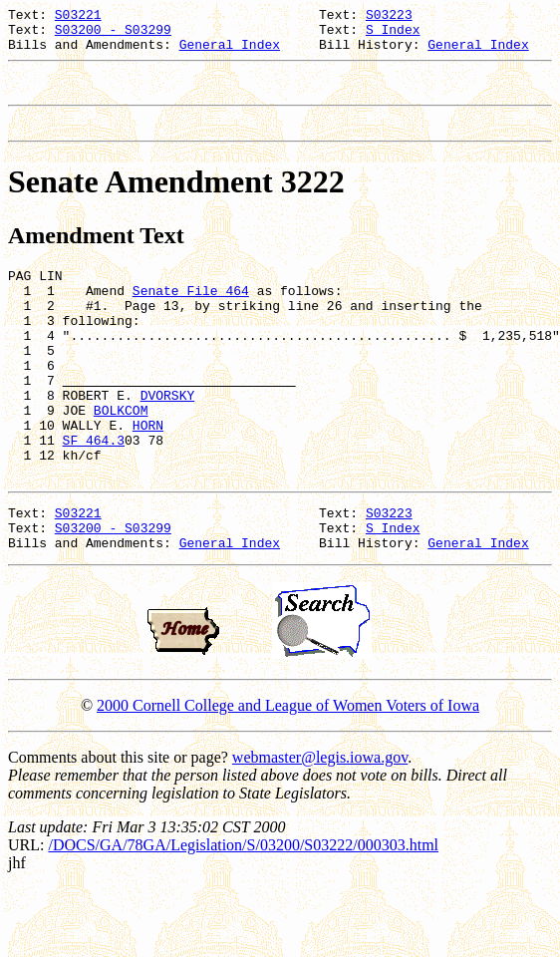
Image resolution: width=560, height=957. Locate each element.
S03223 (389, 17)
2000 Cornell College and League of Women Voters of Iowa (288, 774)
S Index (393, 35)
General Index (230, 53)
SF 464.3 (94, 493)
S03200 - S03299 (113, 35)
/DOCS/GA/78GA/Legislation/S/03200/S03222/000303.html (243, 914)
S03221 (78, 17)
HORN (148, 476)
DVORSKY (168, 440)
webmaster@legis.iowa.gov (320, 826)
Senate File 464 (191, 314)
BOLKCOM (121, 458)
